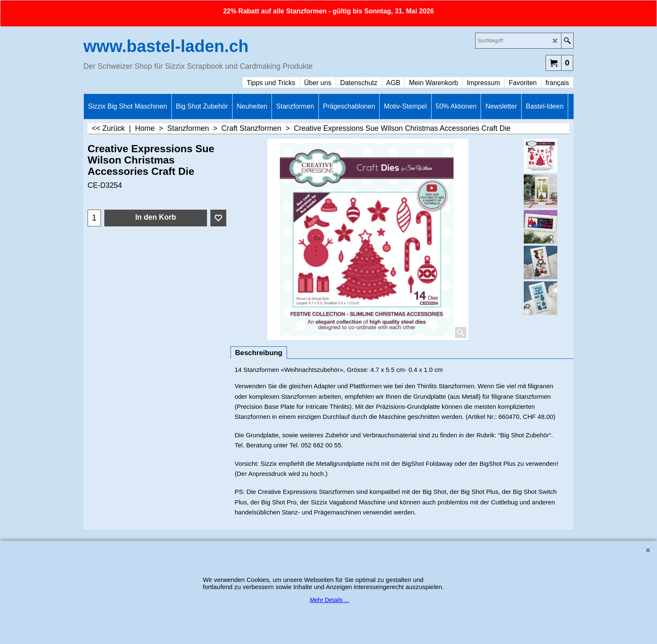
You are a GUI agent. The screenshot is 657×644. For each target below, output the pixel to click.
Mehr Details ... (329, 600)
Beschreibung (259, 353)
